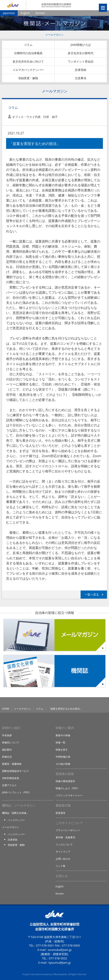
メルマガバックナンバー (28, 70)
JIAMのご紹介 (11, 728)
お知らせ (62, 876)
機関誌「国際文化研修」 (15, 813)
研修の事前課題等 (65, 781)
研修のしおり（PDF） (68, 788)
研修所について (11, 742)
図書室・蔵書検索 (12, 764)
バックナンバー (16, 820)
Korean (40, 13)
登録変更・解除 (28, 78)
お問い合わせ (63, 859)
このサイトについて (69, 823)
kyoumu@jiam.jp (60, 963)
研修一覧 (60, 742)
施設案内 (7, 750)
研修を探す (62, 750)
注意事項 (81, 78)
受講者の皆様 (65, 774)
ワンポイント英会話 (81, 61)
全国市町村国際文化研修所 (56, 5)
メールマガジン (54, 35)
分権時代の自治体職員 (28, 53)
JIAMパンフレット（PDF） (17, 792)
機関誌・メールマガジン (19, 805)
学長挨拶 (7, 735)
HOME (6, 709)
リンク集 (60, 866)
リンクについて (64, 844)
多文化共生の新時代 (81, 53)
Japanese (9, 13)
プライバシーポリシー (68, 830)
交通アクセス (9, 785)
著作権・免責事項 (65, 837)
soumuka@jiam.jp (60, 950)
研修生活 (7, 757)
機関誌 (54, 671)
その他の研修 (63, 764)
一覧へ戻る (92, 594)
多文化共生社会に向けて (28, 61)
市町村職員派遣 (11, 778)
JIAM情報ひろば (81, 45)
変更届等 (60, 813)
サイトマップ (63, 852)
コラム (28, 45)
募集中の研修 (63, 735)
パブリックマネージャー (69, 795)
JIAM (13, 5)
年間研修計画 (63, 757)
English (25, 13)
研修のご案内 (65, 728)
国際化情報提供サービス (15, 771)
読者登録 (81, 70)
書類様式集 (63, 805)
